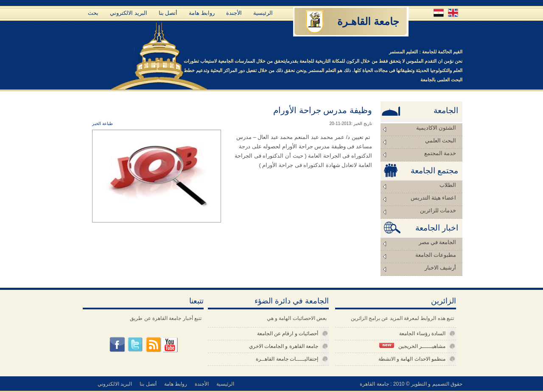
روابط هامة (202, 13)
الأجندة (234, 13)
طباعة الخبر (102, 124)
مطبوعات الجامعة (436, 255)
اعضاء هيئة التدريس (434, 198)
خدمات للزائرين (438, 210)
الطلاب (448, 185)
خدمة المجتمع (440, 153)
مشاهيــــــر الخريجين (412, 346)
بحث (93, 13)
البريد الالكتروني (129, 13)
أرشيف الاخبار (440, 268)
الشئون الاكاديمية (436, 128)
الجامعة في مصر (438, 242)
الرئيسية (263, 13)
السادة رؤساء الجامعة (422, 334)
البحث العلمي (441, 140)
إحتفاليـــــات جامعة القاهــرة (287, 359)
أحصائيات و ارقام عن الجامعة (288, 334)
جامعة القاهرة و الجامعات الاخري (284, 346)
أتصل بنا (168, 13)
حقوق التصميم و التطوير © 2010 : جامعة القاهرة (411, 384)
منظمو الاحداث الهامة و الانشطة (412, 359)
